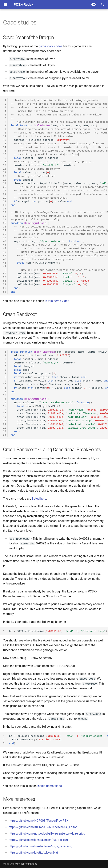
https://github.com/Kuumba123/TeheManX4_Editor (43, 827)
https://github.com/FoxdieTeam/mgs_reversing (40, 846)
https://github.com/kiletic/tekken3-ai (33, 853)
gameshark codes (51, 46)
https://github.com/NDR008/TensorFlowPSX (39, 821)
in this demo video (57, 301)
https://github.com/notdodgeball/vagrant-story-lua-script (47, 834)
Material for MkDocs (26, 864)
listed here (39, 499)
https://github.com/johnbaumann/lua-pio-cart (38, 840)
